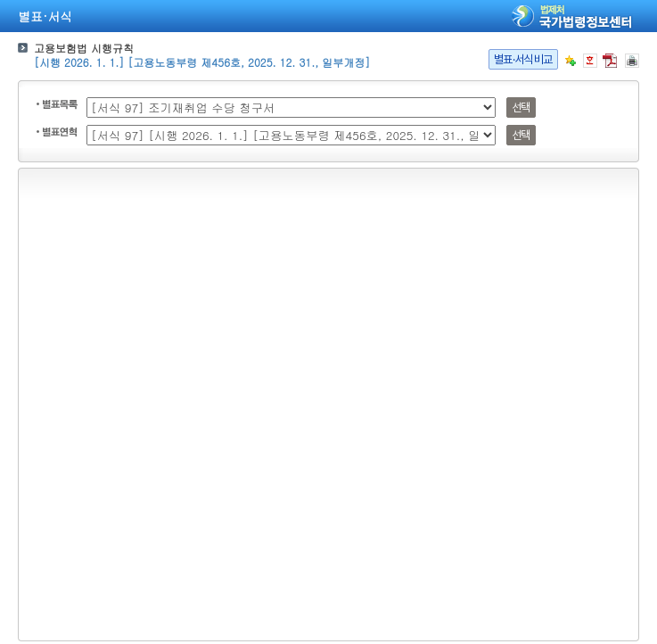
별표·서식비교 (523, 59)
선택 (521, 107)
